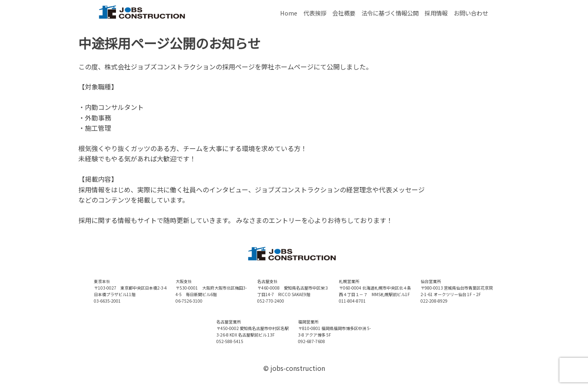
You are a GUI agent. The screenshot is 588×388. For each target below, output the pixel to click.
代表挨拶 (315, 13)
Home (289, 13)
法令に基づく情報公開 (390, 13)
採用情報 (436, 13)
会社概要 (344, 13)
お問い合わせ (471, 13)
